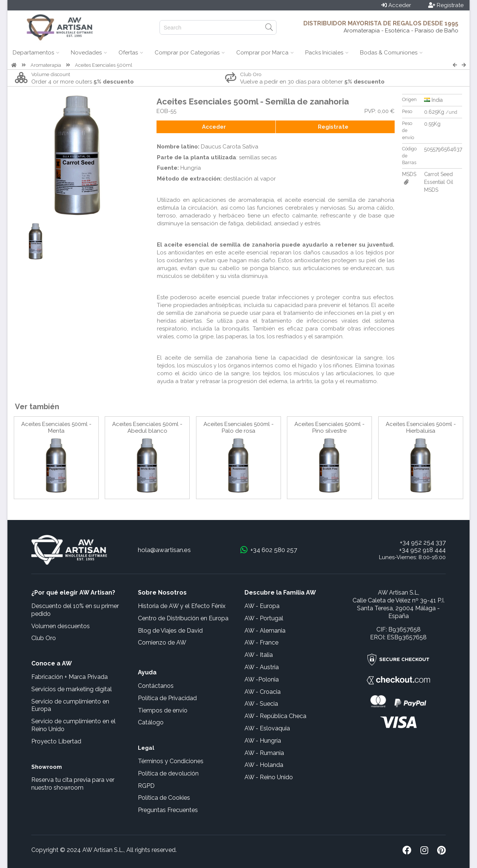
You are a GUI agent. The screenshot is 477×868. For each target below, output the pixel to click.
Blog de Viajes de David (170, 631)
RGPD (146, 786)
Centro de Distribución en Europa (183, 618)
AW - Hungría (263, 741)
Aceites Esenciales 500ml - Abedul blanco (147, 427)
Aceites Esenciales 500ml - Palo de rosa (238, 427)
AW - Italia (259, 655)
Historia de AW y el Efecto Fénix (182, 606)
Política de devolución (168, 773)
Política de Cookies (164, 798)
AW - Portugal (264, 618)
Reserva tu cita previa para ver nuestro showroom (73, 784)
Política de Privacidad (167, 698)
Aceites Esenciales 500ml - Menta (56, 427)
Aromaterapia (46, 65)
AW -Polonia (262, 679)
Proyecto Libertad (56, 741)
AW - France (261, 643)
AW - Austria (262, 667)
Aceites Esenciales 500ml (104, 65)
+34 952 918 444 (422, 550)
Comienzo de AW (162, 643)
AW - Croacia (263, 692)
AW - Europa (262, 606)
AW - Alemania (265, 631)
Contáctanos (156, 686)
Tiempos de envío (163, 710)
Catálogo (151, 722)
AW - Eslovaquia (267, 728)
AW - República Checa (275, 716)
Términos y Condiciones (171, 761)
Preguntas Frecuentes (168, 810)
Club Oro (44, 638)
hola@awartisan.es (164, 550)
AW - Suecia (261, 704)
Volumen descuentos (61, 626)
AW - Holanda (264, 765)
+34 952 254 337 (423, 542)
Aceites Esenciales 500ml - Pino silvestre (329, 427)
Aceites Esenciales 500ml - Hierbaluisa (421, 427)
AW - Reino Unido (269, 777)
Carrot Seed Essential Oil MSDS (439, 182)
